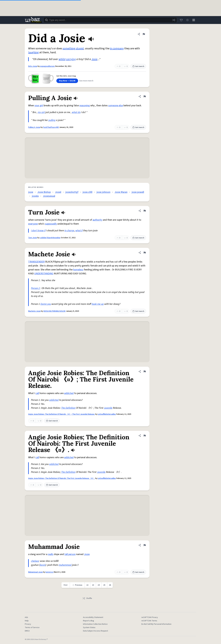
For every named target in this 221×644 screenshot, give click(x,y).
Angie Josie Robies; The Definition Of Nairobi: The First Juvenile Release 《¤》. (62, 478)
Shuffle (87, 598)
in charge (69, 231)
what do (76, 112)
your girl (39, 106)
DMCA (27, 631)
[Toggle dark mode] (187, 20)
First (66, 585)
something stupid (73, 48)
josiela (35, 196)
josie (31, 192)
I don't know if (38, 231)
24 (99, 585)
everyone (33, 224)
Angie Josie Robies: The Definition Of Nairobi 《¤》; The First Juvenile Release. (62, 414)
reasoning (85, 106)
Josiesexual (49, 196)
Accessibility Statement (93, 617)
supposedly (51, 224)
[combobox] (110, 20)
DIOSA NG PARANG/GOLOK (55, 311)
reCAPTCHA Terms (149, 621)
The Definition (68, 408)
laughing (33, 52)
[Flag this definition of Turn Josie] (145, 211)
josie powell (138, 192)
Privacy (28, 624)
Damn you (46, 304)
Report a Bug (89, 621)
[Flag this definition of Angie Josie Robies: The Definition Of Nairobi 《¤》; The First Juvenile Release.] (145, 371)
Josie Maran (121, 192)
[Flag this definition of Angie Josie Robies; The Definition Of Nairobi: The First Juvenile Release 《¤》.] (145, 436)
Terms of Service (32, 628)
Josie (94, 59)
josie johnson (103, 192)
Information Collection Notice (95, 624)
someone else (116, 106)
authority (97, 220)
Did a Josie (33, 66)
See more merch (86, 81)
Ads (26, 617)
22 (87, 585)
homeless (78, 270)
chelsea (35, 561)
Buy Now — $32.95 (67, 81)
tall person (70, 554)
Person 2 (35, 288)
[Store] (181, 20)
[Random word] (174, 20)
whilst (62, 59)
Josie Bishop (44, 192)
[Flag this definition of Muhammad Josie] (145, 545)
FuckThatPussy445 (51, 127)
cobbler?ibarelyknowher (50, 238)
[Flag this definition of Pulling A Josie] (145, 96)
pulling (52, 120)
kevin (43, 565)
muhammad (65, 565)
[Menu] (194, 20)
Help (27, 621)
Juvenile (108, 408)
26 (110, 585)
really (51, 554)
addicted (69, 393)
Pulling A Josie (34, 127)
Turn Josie (33, 238)
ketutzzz (50, 572)
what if (79, 231)
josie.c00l (87, 192)
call (37, 393)
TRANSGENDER (36, 262)
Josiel (58, 192)
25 (104, 585)
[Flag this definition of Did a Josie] (144, 34)
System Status (89, 628)
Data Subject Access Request (95, 631)
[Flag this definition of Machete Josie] (145, 253)
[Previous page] (77, 585)
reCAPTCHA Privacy (150, 617)
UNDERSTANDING (44, 274)
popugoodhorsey (47, 66)
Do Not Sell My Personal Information (156, 624)
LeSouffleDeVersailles (107, 414)
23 (93, 585)
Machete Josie (34, 311)
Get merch (138, 66)
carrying (71, 59)
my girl (41, 112)
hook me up (98, 304)
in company (117, 48)
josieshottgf (72, 192)
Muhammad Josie (35, 572)
